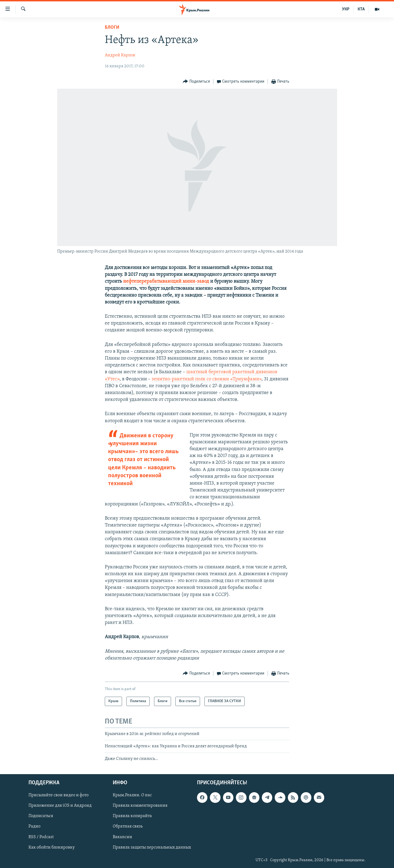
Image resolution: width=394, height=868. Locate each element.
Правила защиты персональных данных (152, 847)
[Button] (196, 82)
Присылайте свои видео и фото (59, 795)
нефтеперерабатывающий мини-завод (166, 281)
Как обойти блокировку (52, 847)
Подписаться (41, 816)
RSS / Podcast (41, 837)
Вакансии (122, 837)
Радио (34, 827)
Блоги (112, 28)
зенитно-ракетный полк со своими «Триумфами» (207, 379)
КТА (361, 9)
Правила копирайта (132, 816)
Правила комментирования (140, 806)
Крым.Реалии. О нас (132, 795)
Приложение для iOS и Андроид (60, 806)
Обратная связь (128, 827)
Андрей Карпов (120, 55)
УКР (346, 9)
